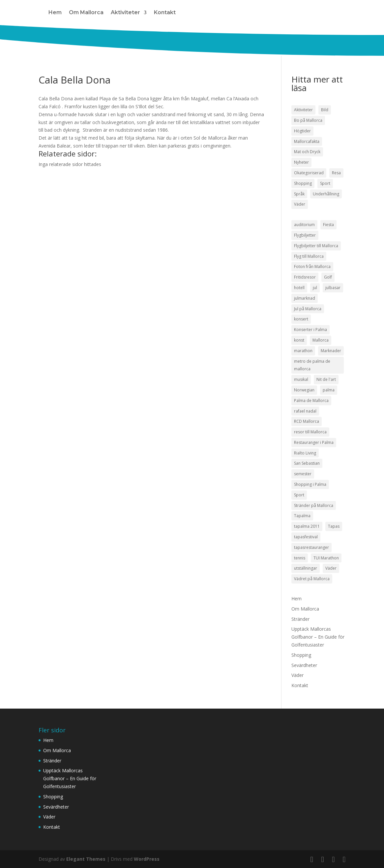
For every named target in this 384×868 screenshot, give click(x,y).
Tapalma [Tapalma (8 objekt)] (302, 516)
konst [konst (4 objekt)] (299, 340)
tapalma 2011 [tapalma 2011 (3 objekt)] (307, 526)
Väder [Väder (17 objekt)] (300, 204)
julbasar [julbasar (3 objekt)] (333, 288)
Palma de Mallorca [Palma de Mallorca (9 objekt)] (311, 401)
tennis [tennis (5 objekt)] (300, 558)
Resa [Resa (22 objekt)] (336, 173)
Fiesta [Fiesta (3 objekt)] (328, 225)
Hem (55, 12)
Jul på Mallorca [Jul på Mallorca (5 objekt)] (308, 309)
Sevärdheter (304, 665)
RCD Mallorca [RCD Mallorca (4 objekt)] (307, 421)
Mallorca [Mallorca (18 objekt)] (321, 340)
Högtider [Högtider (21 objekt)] (302, 131)
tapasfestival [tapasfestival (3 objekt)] (306, 537)
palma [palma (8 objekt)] (329, 390)
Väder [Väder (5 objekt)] (331, 568)
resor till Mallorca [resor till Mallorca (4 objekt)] (310, 432)
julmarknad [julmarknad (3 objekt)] (305, 298)
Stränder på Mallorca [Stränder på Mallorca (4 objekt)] (314, 505)
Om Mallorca (86, 12)
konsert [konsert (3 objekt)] (301, 319)
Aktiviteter (125, 12)
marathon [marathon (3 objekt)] (303, 351)
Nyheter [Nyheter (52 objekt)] (301, 162)
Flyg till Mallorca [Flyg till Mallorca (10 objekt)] (309, 256)
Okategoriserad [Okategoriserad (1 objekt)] (309, 173)
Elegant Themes (86, 859)
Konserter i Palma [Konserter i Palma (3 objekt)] (310, 330)
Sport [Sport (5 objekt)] (299, 495)
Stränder (300, 619)
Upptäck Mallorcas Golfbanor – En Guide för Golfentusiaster (318, 637)
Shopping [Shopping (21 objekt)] (303, 183)
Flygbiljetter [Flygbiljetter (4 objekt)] (305, 235)
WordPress (147, 859)
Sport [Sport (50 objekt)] (325, 183)
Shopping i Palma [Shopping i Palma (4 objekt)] (310, 484)
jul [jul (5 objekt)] (315, 288)
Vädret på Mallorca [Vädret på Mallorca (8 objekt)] (312, 579)
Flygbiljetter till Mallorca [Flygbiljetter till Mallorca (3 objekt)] (316, 246)
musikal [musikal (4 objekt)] (301, 379)
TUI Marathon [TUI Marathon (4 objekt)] (326, 558)
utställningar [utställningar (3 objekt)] (306, 568)
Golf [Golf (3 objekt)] (328, 277)
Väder (297, 675)
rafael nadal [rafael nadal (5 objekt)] (305, 411)
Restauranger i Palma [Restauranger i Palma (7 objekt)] (314, 442)
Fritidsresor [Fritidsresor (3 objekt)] (305, 277)
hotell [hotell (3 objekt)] (299, 288)
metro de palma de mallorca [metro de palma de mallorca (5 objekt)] (312, 365)
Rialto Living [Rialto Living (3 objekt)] (305, 453)
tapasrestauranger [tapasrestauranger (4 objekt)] (311, 547)
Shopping (301, 655)
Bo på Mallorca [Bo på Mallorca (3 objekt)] (308, 120)
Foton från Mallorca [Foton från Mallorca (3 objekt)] (312, 267)
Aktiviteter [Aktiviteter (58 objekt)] (303, 110)
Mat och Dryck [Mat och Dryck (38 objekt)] (307, 152)
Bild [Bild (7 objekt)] (325, 110)
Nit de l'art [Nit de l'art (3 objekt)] (326, 379)
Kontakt (165, 12)
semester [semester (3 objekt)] (303, 474)
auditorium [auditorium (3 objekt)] (304, 225)
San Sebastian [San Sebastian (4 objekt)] (307, 463)
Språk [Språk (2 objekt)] (299, 194)
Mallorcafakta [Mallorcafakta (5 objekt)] (307, 141)
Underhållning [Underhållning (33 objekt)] (326, 194)
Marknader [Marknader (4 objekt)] (331, 351)
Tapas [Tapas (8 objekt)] (334, 526)
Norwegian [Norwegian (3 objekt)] (304, 390)
